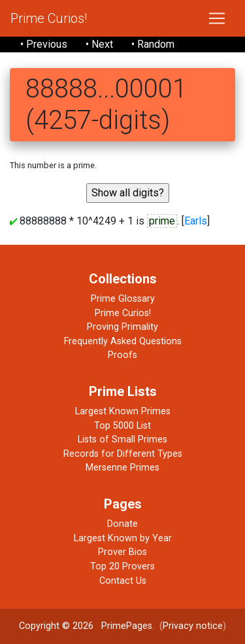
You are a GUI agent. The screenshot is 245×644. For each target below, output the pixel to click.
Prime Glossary (123, 299)
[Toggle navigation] (217, 18)
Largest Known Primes (123, 411)
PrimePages (127, 626)
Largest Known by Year (123, 538)
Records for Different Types (123, 454)
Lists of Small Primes (122, 439)
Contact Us (123, 581)
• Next (99, 44)
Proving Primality (122, 327)
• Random (153, 44)
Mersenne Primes (122, 468)
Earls (196, 221)
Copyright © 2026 (56, 626)
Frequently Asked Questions (123, 341)
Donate (122, 524)
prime (162, 221)
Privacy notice (193, 626)
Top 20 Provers (122, 566)
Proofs (122, 355)
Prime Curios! (49, 18)
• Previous (44, 44)
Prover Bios (122, 552)
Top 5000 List (122, 426)
